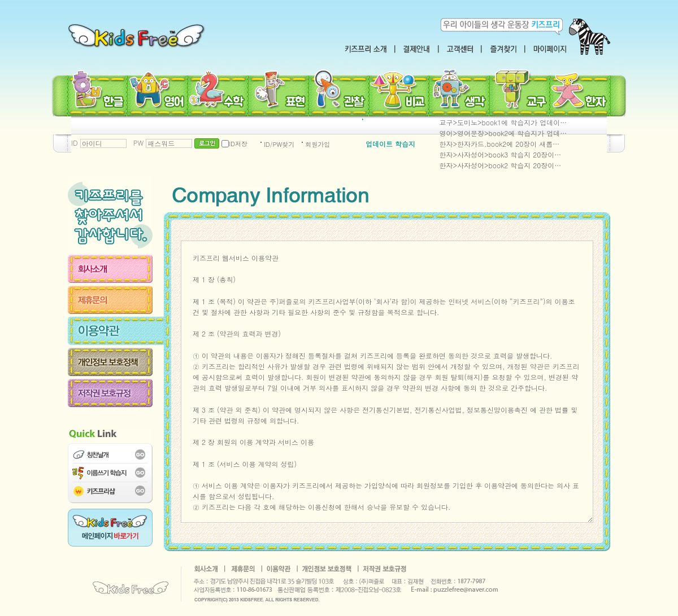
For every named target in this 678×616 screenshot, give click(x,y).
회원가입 (318, 144)
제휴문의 (116, 300)
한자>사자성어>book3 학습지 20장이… (501, 154)
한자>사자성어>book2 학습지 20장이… (501, 165)
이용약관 (116, 331)
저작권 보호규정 (116, 393)
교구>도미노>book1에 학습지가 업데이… (503, 122)
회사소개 (116, 269)
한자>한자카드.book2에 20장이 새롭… (500, 144)
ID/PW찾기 (279, 144)
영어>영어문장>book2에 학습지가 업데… (503, 133)
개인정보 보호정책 (116, 362)
